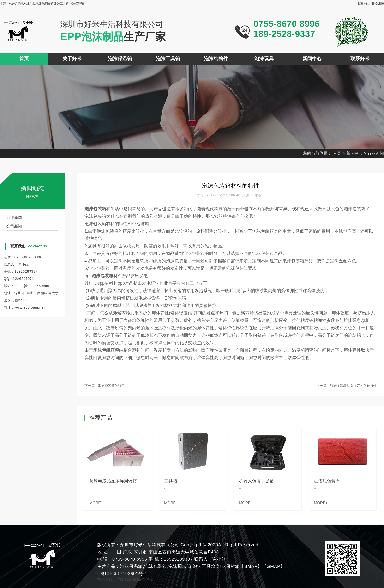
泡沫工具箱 (168, 59)
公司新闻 (14, 226)
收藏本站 (363, 4)
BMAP (251, 566)
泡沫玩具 (264, 59)
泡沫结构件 (216, 59)
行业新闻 (376, 153)
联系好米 (360, 59)
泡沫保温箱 (120, 59)
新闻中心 (312, 59)
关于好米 (72, 59)
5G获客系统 (143, 579)
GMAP (273, 566)
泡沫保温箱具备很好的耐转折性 (353, 386)
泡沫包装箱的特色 (111, 386)
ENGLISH (378, 4)
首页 (24, 59)
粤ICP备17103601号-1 (123, 574)
